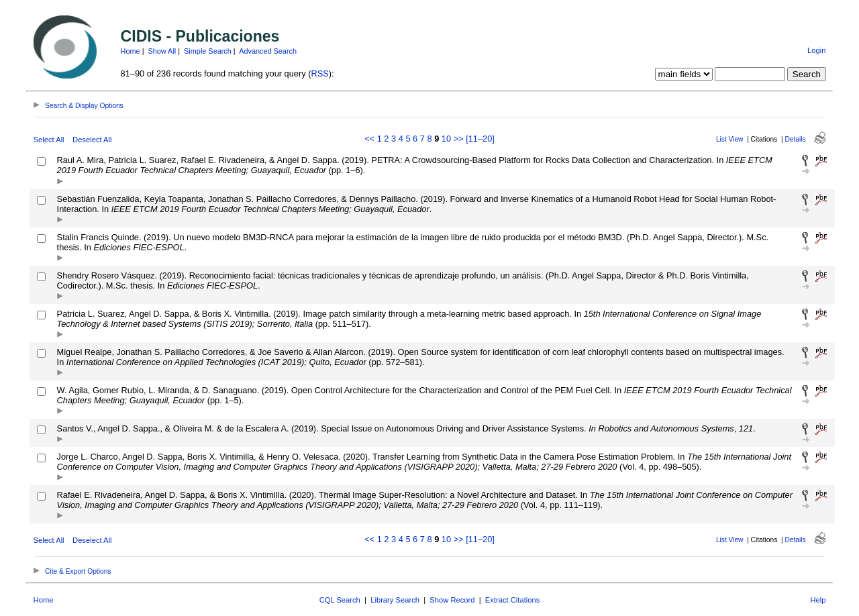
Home (131, 51)
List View (730, 139)
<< (369, 139)
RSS (319, 73)
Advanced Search (268, 51)
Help (818, 600)
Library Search (395, 600)
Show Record (452, 600)
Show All (162, 51)
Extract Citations (512, 600)
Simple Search (208, 51)
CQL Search (340, 600)
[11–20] (480, 139)
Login (816, 50)
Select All (49, 140)
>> (459, 139)
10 (446, 139)
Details (795, 139)
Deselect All (92, 140)
